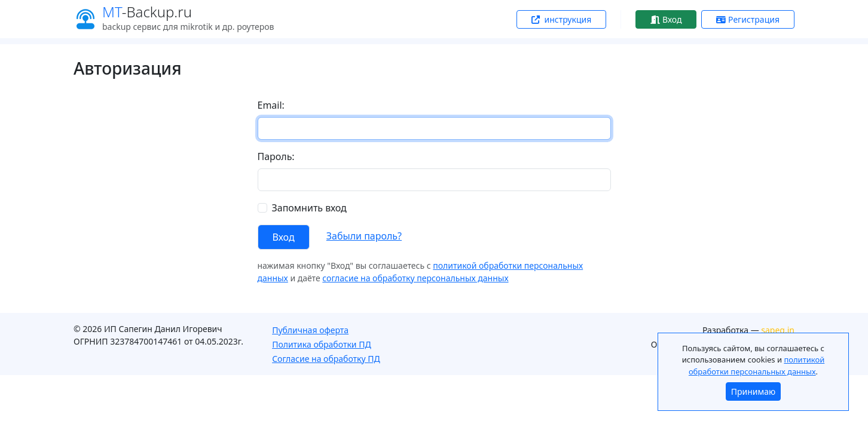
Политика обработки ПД (322, 344)
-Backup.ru (147, 12)
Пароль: (276, 156)
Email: (271, 105)
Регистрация (748, 19)
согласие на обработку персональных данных (415, 278)
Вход (666, 19)
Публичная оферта (310, 330)
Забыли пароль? (364, 236)
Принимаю (753, 391)
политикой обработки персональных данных (757, 365)
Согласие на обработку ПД (326, 359)
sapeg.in (778, 330)
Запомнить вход (309, 208)
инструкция (561, 19)
